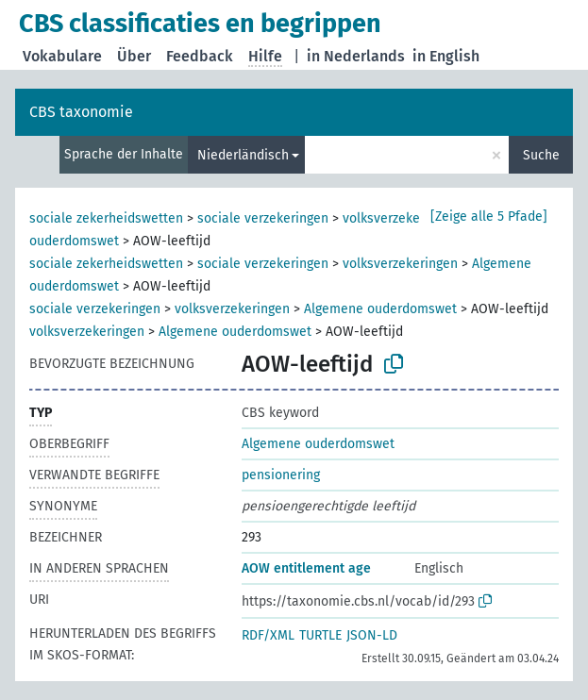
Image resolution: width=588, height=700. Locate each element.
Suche (541, 155)
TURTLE (320, 635)
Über (134, 56)
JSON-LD (372, 635)
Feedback (200, 56)
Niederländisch (243, 155)
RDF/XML (268, 635)
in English (446, 56)
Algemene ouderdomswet (380, 309)
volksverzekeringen (400, 218)
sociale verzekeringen (263, 218)
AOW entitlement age (306, 568)
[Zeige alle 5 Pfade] (489, 217)
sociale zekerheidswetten (106, 218)
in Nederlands (356, 56)
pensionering (281, 475)
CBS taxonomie (81, 112)
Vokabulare (62, 56)
